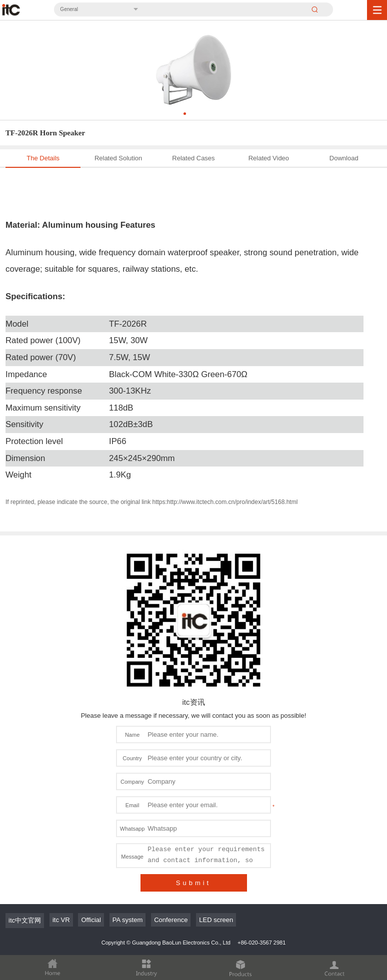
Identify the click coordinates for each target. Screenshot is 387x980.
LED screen (216, 920)
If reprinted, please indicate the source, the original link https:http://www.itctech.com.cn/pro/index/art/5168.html (151, 502)
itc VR (61, 920)
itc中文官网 (25, 920)
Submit (193, 883)
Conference (171, 920)
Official (91, 920)
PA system (127, 920)
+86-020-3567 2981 (261, 943)
